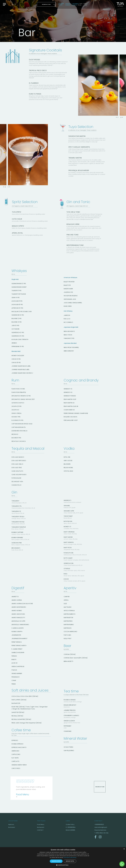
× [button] (124, 849)
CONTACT (40, 830)
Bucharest (12, 827)
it (15, 4)
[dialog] (63, 858)
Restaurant (41, 827)
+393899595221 (99, 824)
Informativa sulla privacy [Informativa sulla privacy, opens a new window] (70, 857)
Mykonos (11, 824)
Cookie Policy (70, 824)
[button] (63, 865)
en (13, 4)
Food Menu (41, 824)
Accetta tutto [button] (56, 861)
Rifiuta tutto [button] (70, 861)
